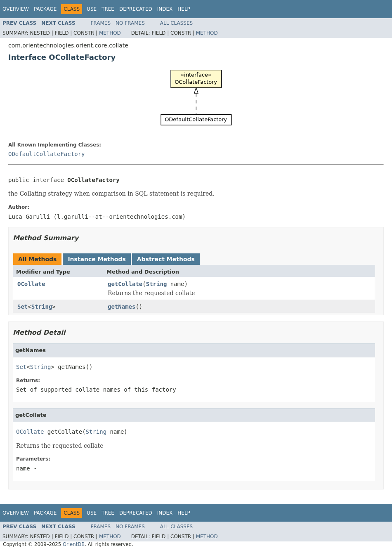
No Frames (130, 23)
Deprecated (136, 9)
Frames (101, 23)
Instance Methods (97, 259)
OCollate (31, 284)
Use (92, 9)
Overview (16, 9)
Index (165, 9)
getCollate (125, 284)
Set (22, 307)
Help (184, 9)
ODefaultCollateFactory (46, 154)
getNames (122, 307)
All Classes (176, 23)
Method (110, 33)
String (157, 284)
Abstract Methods (166, 259)
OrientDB (74, 544)
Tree (108, 9)
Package (45, 9)
